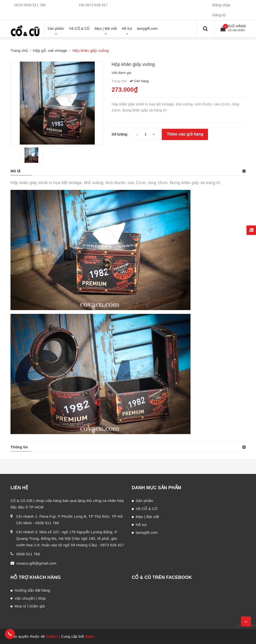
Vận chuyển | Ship (30, 598)
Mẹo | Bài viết (147, 517)
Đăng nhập (221, 5)
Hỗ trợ (141, 525)
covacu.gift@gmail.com (36, 563)
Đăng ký (219, 15)
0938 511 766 (35, 5)
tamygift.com (147, 532)
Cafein (52, 636)
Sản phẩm (144, 501)
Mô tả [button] (15, 171)
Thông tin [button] (19, 447)
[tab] (128, 171)
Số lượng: (120, 134)
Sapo (90, 636)
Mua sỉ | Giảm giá (30, 606)
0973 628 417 (96, 5)
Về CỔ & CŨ (147, 509)
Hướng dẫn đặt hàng (32, 590)
